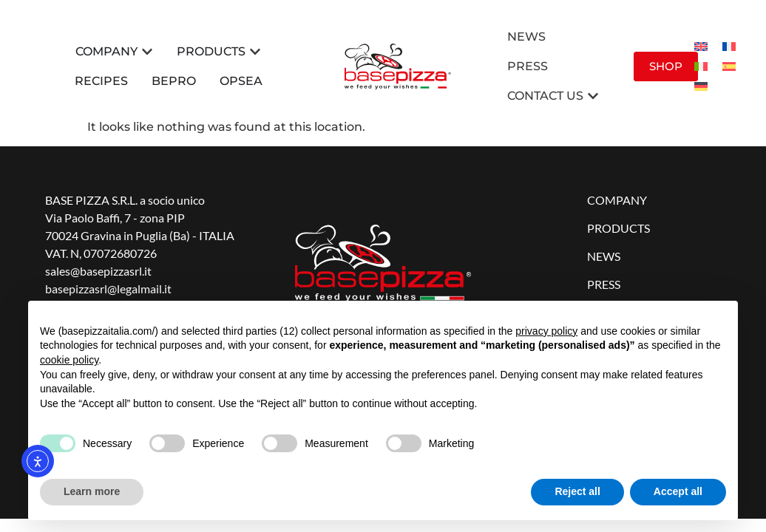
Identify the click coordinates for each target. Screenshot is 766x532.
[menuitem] (701, 47)
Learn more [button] (92, 491)
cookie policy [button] (69, 360)
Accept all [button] (678, 491)
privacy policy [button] (546, 331)
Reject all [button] (577, 491)
